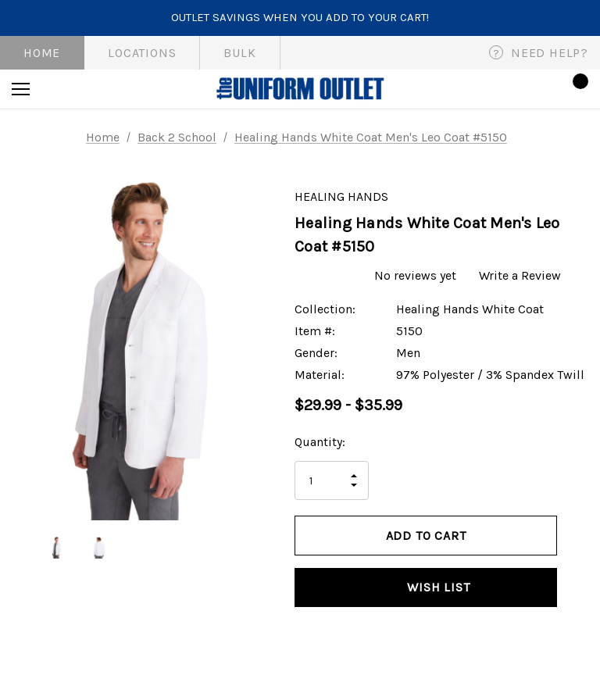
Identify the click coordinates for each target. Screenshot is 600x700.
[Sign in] (531, 89)
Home (42, 53)
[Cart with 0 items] (576, 89)
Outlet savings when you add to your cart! (300, 17)
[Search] (63, 89)
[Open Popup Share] (580, 562)
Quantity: (320, 442)
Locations (142, 53)
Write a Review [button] (520, 275)
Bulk (239, 53)
